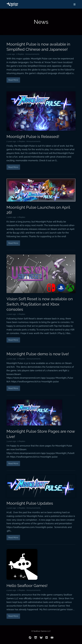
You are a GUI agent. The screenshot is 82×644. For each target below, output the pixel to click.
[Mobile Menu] (74, 4)
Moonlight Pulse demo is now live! (38, 354)
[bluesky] (41, 638)
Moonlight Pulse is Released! (33, 137)
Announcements (32, 54)
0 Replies (20, 54)
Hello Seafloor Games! (27, 586)
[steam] (30, 638)
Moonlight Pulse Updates (30, 503)
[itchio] (36, 638)
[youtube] (52, 638)
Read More (13, 80)
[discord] (47, 638)
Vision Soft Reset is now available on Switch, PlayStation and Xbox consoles (40, 304)
